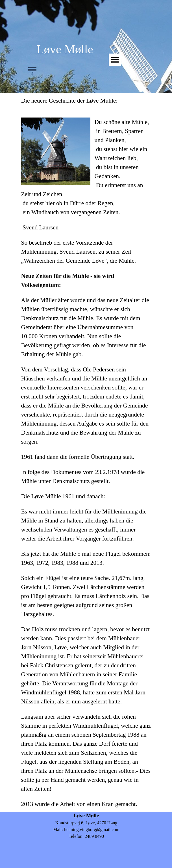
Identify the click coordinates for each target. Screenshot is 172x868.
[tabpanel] (86, 452)
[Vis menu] (115, 60)
